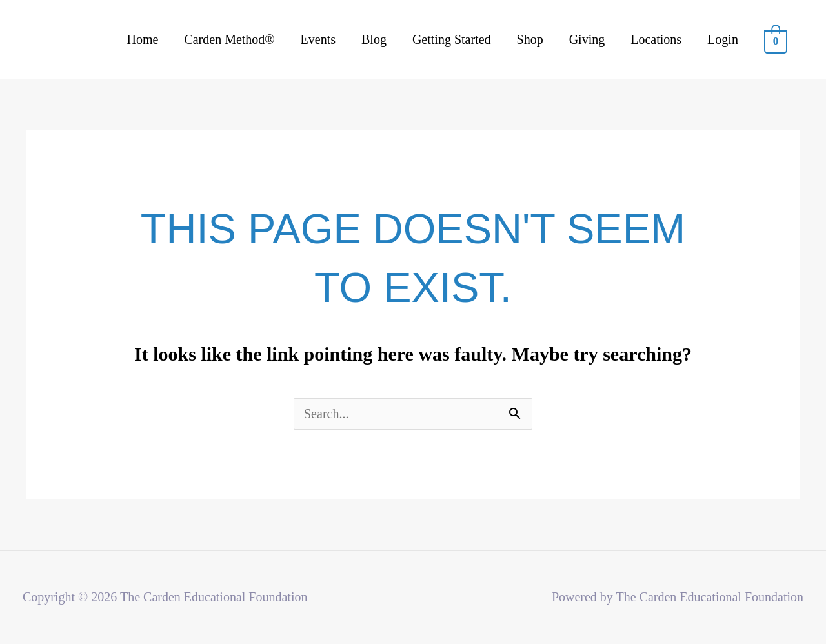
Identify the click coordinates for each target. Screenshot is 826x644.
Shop (530, 39)
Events (318, 39)
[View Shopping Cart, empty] (776, 40)
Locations (656, 39)
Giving (587, 39)
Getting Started (452, 39)
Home (143, 39)
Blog (374, 39)
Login (723, 39)
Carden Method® (229, 39)
